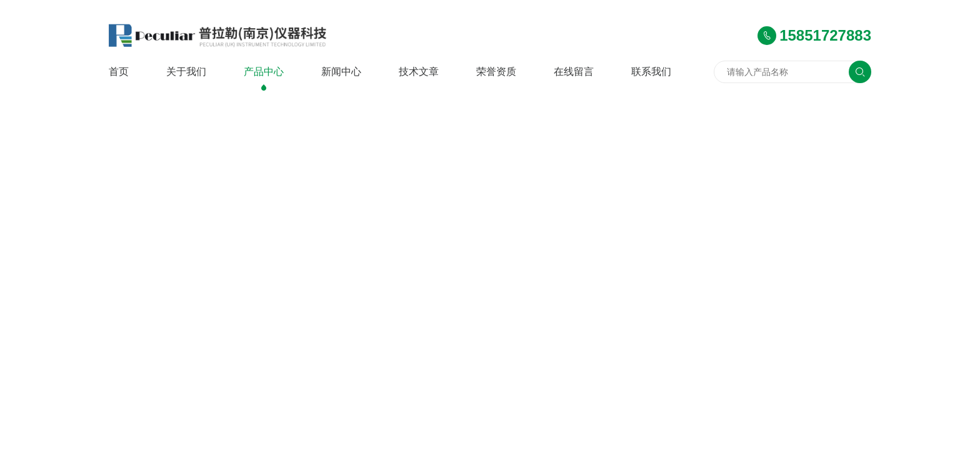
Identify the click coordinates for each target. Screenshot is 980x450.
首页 (119, 72)
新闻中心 (341, 72)
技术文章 (419, 72)
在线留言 (574, 72)
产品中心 (264, 72)
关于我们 (186, 72)
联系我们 (651, 72)
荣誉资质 (496, 72)
